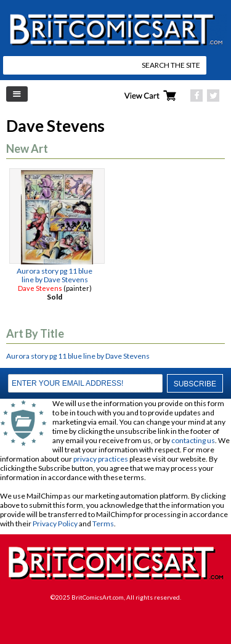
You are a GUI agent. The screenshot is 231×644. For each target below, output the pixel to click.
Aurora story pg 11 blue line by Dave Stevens (55, 275)
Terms (103, 524)
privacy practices (101, 459)
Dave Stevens (40, 288)
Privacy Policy (55, 524)
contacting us (193, 440)
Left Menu (17, 94)
